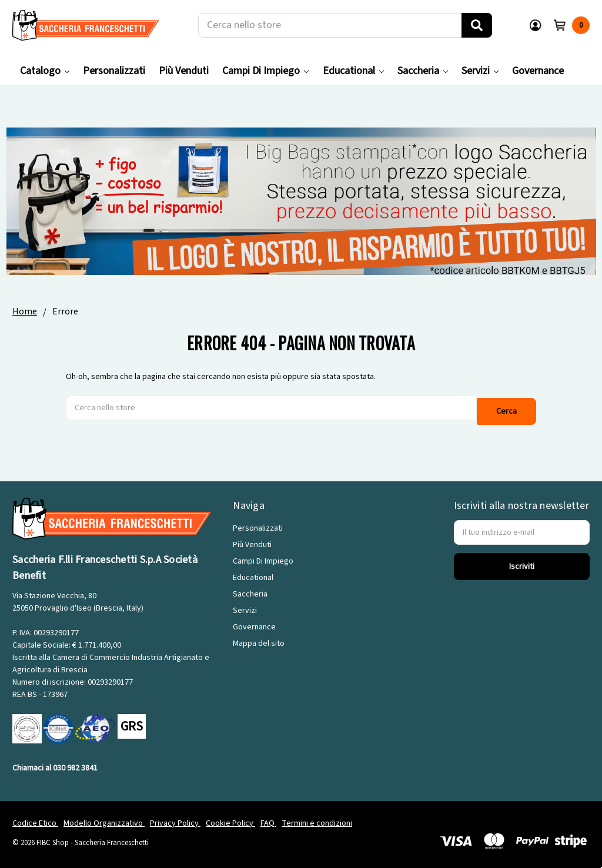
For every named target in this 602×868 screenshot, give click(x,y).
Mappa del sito (259, 638)
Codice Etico (35, 817)
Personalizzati (114, 71)
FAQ (268, 817)
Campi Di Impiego (265, 71)
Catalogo (45, 71)
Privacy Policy (175, 817)
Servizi (480, 71)
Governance (538, 71)
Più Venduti (184, 71)
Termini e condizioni (317, 817)
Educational (353, 71)
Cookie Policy (230, 817)
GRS (132, 721)
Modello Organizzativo (104, 817)
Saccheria (423, 71)
